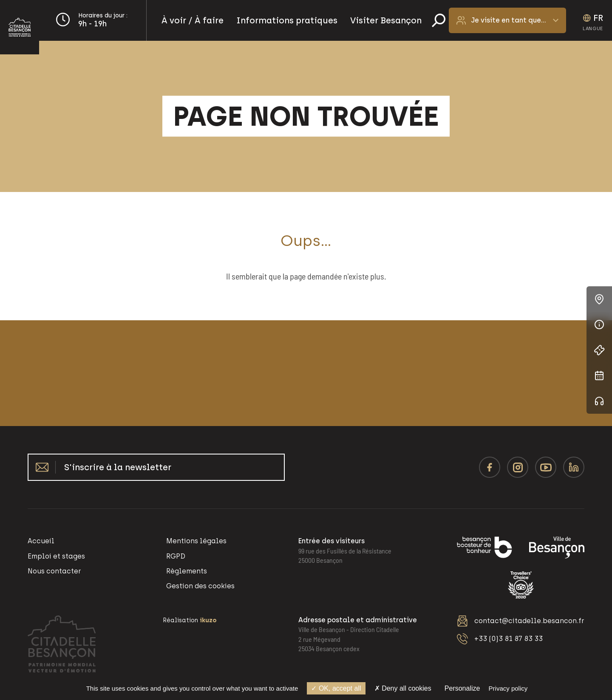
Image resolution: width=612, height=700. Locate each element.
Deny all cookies (403, 688)
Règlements (187, 571)
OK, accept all (336, 688)
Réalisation (190, 620)
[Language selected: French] (593, 20)
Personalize (462, 688)
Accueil (41, 541)
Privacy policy (508, 688)
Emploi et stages (56, 556)
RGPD (176, 556)
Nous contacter (54, 571)
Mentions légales (196, 541)
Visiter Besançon (386, 20)
